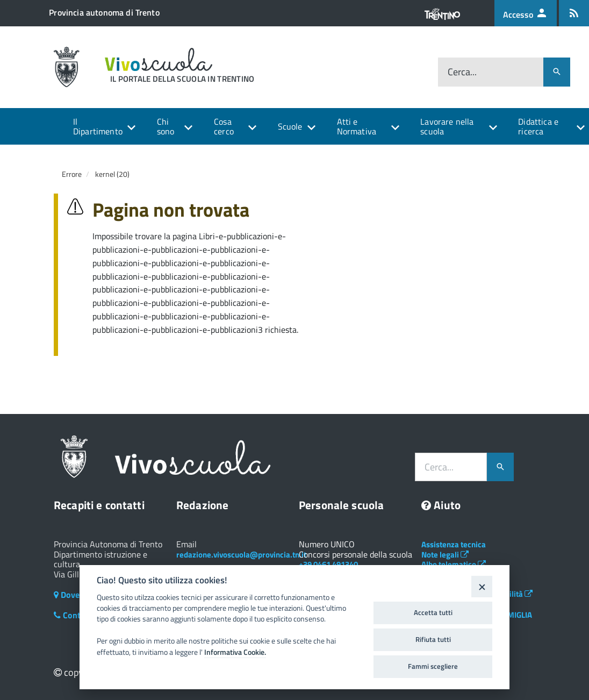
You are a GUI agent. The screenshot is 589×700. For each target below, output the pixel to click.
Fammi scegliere (433, 666)
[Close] (482, 586)
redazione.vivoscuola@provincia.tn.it (241, 555)
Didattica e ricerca (538, 126)
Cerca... (462, 72)
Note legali (445, 555)
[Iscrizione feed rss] (574, 13)
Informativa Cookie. (235, 652)
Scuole (290, 126)
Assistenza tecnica (454, 544)
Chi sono (166, 126)
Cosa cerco (224, 126)
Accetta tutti (433, 612)
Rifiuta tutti (433, 639)
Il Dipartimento (98, 126)
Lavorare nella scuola (447, 126)
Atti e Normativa (357, 126)
